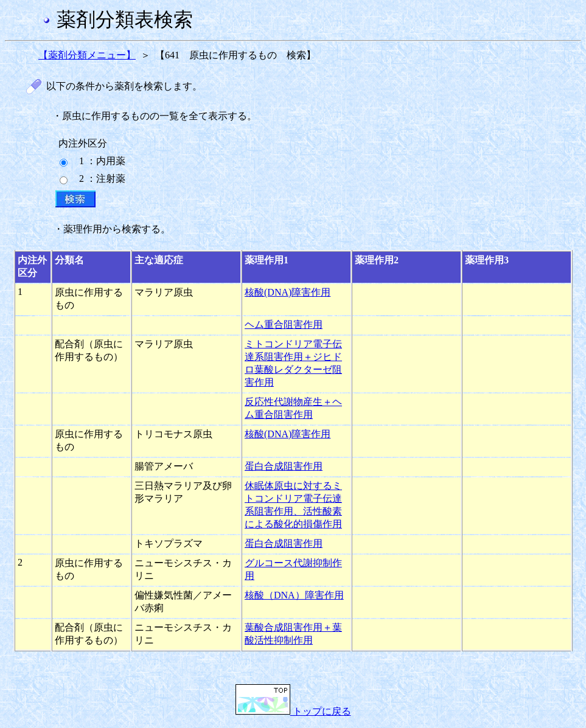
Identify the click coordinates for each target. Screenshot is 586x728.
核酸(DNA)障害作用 (288, 292)
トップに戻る (293, 711)
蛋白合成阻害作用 (284, 466)
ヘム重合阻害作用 (284, 324)
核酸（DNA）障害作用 (294, 595)
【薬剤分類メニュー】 (87, 55)
